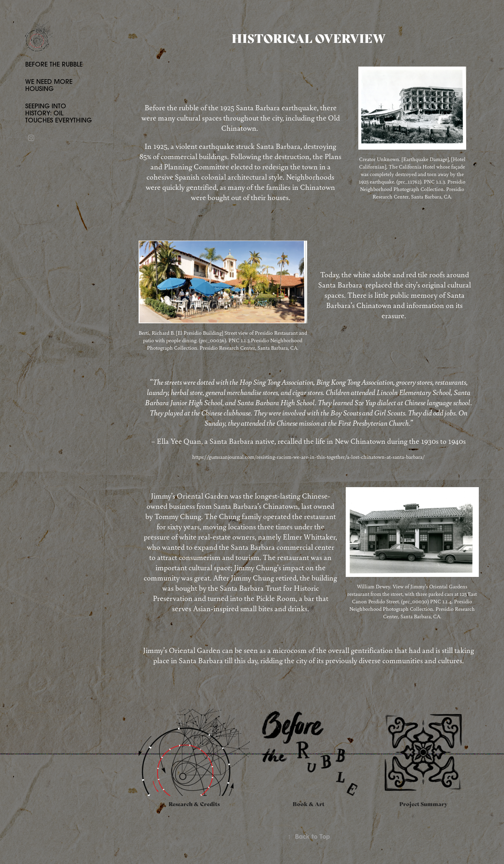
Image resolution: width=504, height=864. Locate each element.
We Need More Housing (49, 85)
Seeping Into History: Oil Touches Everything (58, 113)
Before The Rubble (54, 64)
